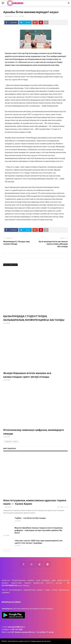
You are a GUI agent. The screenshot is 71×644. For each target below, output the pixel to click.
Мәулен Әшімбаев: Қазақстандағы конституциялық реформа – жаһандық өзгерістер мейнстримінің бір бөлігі (39, 530)
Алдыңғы (8, 442)
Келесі (16, 442)
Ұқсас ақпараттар (10, 265)
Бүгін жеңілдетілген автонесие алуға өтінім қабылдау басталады (53, 244)
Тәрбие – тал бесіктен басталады (30, 518)
